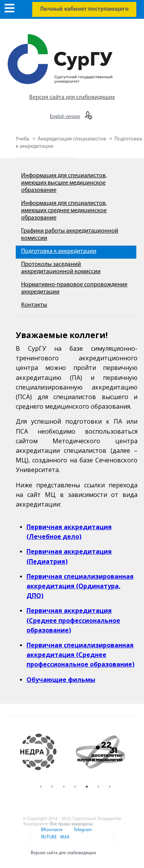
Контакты (34, 305)
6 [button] (98, 787)
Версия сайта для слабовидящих (72, 97)
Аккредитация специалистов (72, 139)
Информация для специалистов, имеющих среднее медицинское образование (64, 211)
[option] (45, 752)
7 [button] (110, 787)
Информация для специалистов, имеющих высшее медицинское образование (64, 183)
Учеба (23, 139)
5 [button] (87, 787)
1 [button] (41, 787)
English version (65, 117)
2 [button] (52, 787)
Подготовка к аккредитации (59, 251)
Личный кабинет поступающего (84, 9)
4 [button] (75, 787)
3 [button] (64, 787)
